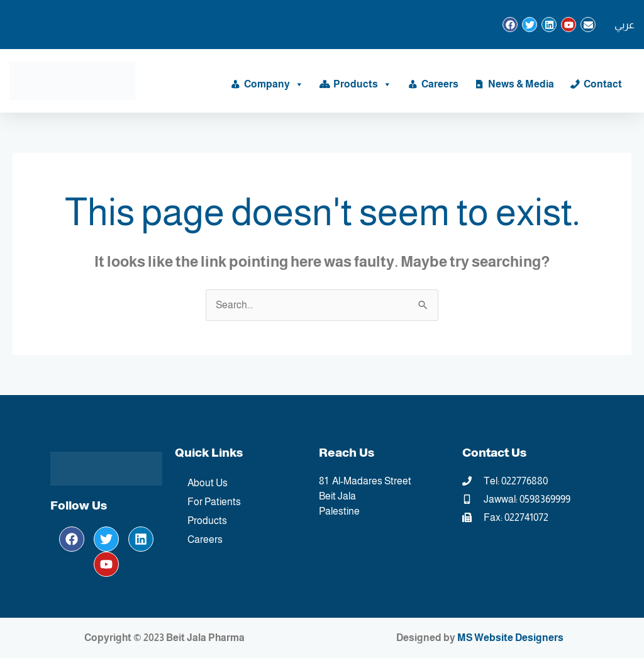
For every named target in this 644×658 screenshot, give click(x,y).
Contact (603, 84)
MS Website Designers (510, 638)
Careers (440, 84)
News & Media (521, 84)
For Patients (214, 502)
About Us (208, 483)
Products (363, 84)
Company (274, 84)
